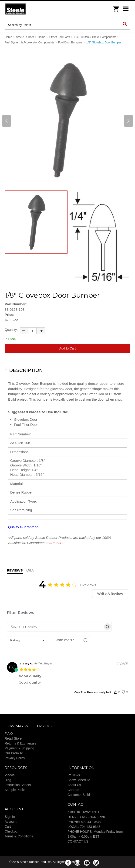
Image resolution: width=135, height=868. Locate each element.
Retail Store (13, 738)
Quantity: (11, 330)
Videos (10, 775)
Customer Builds (79, 795)
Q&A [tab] (30, 570)
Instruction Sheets (18, 785)
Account (11, 822)
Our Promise (14, 753)
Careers (73, 790)
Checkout (12, 831)
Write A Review (110, 594)
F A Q (9, 734)
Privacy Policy (15, 758)
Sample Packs (15, 790)
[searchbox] (55, 627)
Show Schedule (79, 780)
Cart (8, 826)
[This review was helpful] (115, 692)
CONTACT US (78, 841)
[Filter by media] (71, 640)
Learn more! (55, 543)
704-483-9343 (90, 827)
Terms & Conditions (19, 836)
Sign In (10, 817)
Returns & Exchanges (20, 743)
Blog (8, 780)
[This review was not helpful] (123, 692)
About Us (74, 785)
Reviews (74, 775)
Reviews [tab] (15, 570)
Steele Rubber (28, 9)
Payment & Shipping (19, 748)
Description (26, 370)
